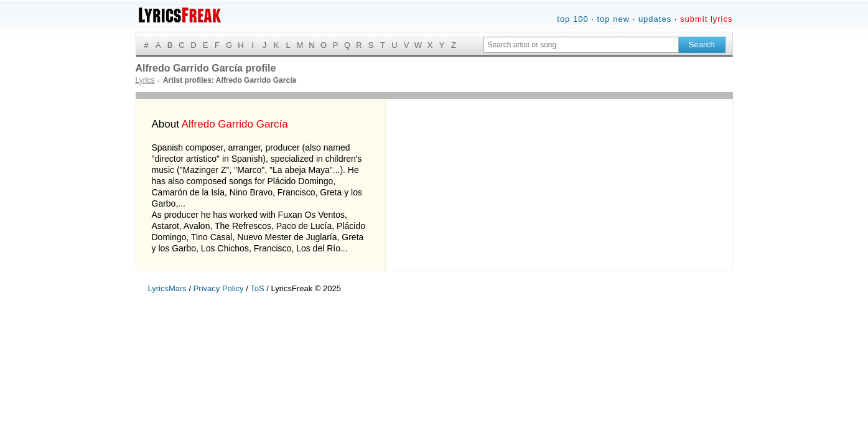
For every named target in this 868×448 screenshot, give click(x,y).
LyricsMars (167, 288)
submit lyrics (707, 19)
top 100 (572, 19)
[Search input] (581, 45)
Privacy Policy (219, 288)
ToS (257, 288)
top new (613, 19)
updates (655, 19)
